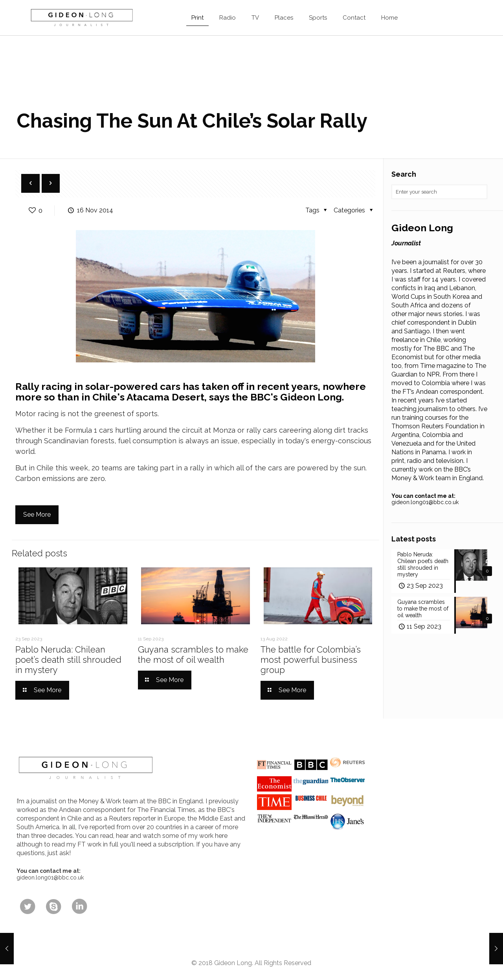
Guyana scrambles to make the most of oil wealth (193, 655)
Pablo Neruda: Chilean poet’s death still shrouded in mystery (68, 660)
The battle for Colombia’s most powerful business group (311, 660)
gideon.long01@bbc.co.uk (425, 502)
